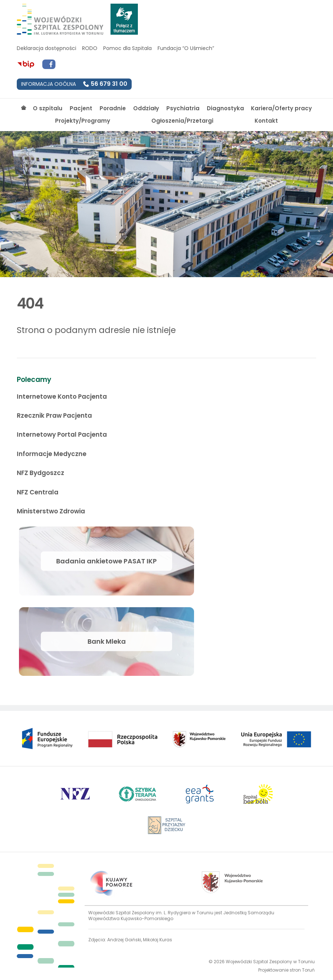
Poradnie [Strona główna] (113, 108)
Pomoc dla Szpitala (127, 48)
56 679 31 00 (109, 84)
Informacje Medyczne (52, 454)
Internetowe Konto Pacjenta (62, 397)
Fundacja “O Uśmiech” (186, 48)
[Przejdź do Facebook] (49, 64)
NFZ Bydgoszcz (40, 473)
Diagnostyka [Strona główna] (225, 108)
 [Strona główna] (24, 108)
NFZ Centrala (38, 492)
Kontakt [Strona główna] (266, 121)
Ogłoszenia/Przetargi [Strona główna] (182, 121)
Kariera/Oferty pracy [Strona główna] (281, 108)
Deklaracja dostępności (47, 48)
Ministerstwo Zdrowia (51, 511)
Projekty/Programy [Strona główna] (83, 121)
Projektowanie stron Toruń (286, 970)
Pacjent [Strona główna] (81, 108)
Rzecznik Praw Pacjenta (54, 416)
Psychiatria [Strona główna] (183, 108)
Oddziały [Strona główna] (146, 108)
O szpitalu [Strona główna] (48, 108)
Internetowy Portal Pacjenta (62, 435)
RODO (90, 48)
